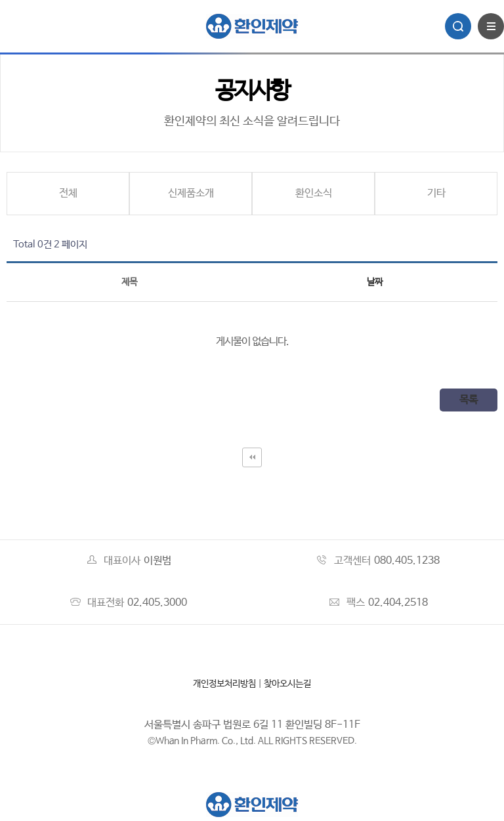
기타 (436, 193)
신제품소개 (191, 193)
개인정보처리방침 (224, 684)
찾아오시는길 (287, 684)
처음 (252, 457)
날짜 (375, 282)
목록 (469, 400)
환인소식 (314, 193)
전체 (68, 193)
